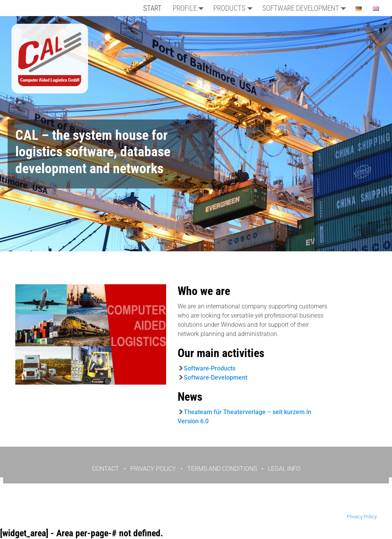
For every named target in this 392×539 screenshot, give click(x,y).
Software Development (306, 8)
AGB (215, 504)
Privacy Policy (362, 517)
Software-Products (210, 368)
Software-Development (216, 378)
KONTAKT (145, 504)
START (152, 8)
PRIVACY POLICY (153, 469)
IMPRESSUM (244, 504)
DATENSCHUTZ (183, 504)
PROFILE (190, 8)
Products (235, 8)
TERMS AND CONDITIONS (222, 469)
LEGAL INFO (284, 469)
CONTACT (105, 469)
